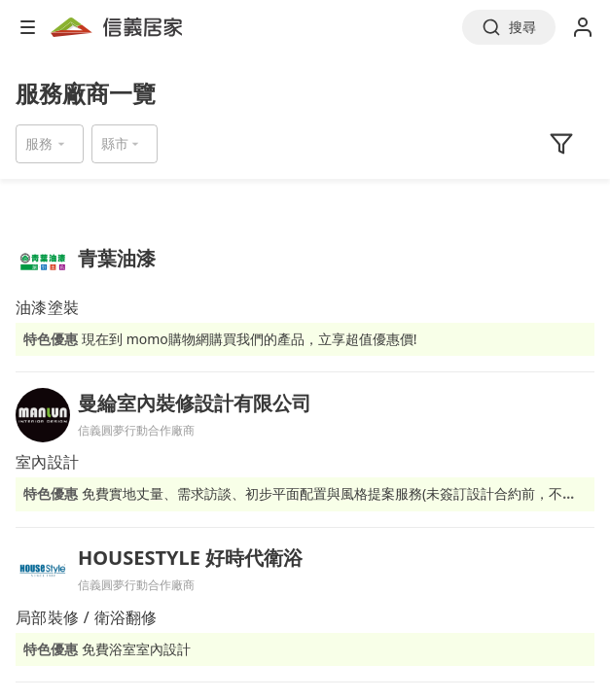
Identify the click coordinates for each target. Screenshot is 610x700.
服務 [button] (39, 143)
